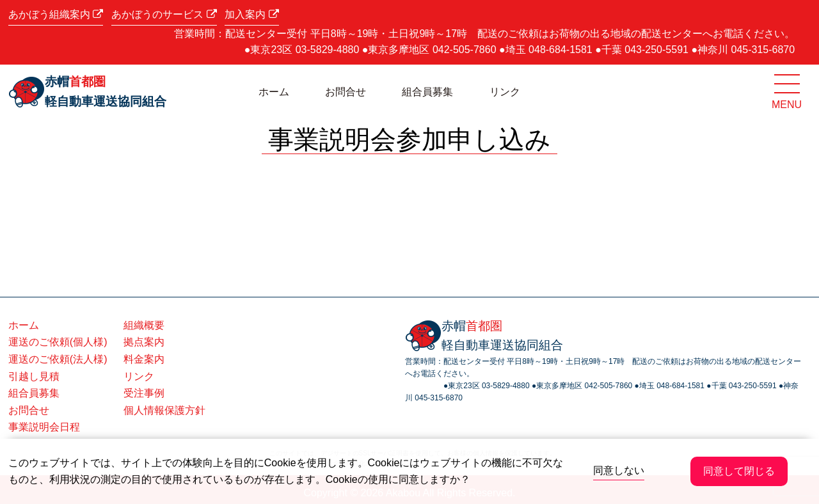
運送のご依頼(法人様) (58, 359)
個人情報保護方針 (164, 410)
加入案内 (251, 14)
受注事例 (144, 393)
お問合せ (346, 92)
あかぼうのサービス (164, 14)
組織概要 (144, 325)
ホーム (274, 92)
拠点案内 (144, 342)
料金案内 (144, 359)
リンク (505, 92)
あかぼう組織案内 (56, 14)
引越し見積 (34, 376)
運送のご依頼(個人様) (58, 342)
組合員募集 (427, 92)
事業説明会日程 (44, 427)
